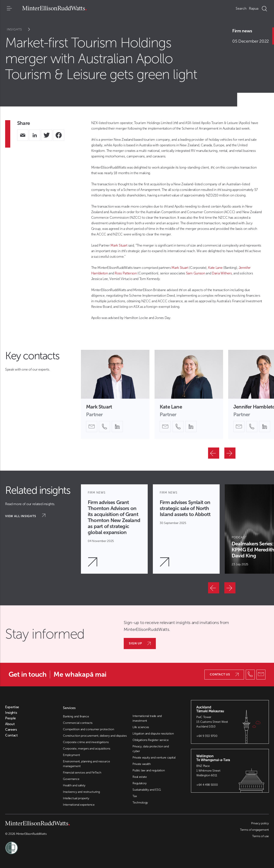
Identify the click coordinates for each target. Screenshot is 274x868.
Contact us (224, 674)
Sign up (140, 643)
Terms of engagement (254, 830)
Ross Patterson (126, 273)
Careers (11, 730)
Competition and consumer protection (88, 729)
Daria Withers (222, 273)
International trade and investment (147, 718)
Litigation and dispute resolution (153, 734)
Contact (11, 735)
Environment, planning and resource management (86, 764)
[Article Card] (114, 529)
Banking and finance (76, 716)
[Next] (230, 453)
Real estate (140, 777)
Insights (21, 29)
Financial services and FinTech (82, 773)
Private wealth (142, 764)
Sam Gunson (196, 273)
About (10, 724)
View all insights (25, 516)
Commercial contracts (78, 723)
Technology (140, 803)
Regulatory (140, 783)
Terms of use (261, 836)
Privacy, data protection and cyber (151, 749)
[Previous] (214, 453)
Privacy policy (260, 823)
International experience (79, 805)
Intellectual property (76, 798)
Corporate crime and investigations (86, 742)
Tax (135, 796)
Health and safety (74, 785)
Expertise (12, 707)
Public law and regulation (149, 770)
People (10, 718)
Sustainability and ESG (147, 790)
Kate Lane (215, 268)
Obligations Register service (150, 740)
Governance (71, 779)
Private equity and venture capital (154, 758)
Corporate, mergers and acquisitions (86, 749)
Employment (71, 755)
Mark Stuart (119, 245)
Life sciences (141, 727)
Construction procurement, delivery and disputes (95, 736)
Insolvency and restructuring (81, 792)
